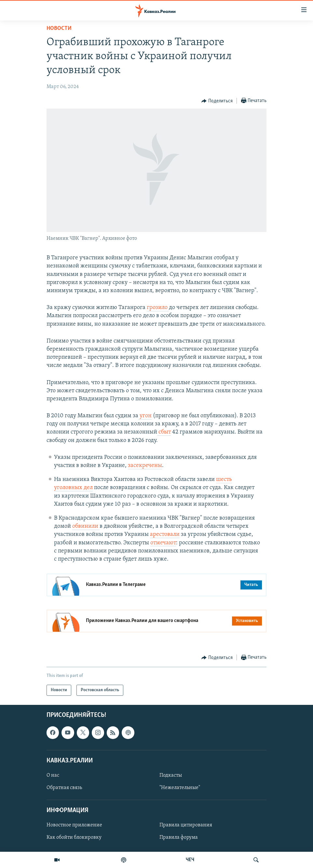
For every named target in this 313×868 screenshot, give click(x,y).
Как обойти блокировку (74, 838)
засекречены (145, 466)
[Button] (217, 101)
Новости (59, 28)
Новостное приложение (74, 825)
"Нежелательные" (180, 788)
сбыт (164, 432)
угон (145, 416)
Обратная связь (64, 788)
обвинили (86, 526)
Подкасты (171, 775)
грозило (158, 308)
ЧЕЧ (190, 860)
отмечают (163, 543)
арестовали (165, 534)
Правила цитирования (186, 825)
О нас (53, 775)
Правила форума (179, 838)
